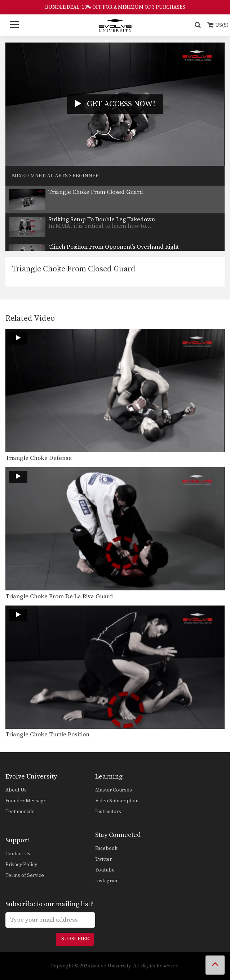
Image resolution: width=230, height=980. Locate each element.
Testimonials (20, 812)
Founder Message (26, 801)
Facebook (106, 848)
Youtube (105, 870)
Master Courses (114, 790)
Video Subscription (117, 801)
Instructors (108, 812)
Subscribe (75, 939)
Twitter (103, 859)
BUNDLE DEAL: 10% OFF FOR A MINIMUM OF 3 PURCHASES (115, 7)
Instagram (107, 881)
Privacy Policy (21, 865)
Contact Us (18, 854)
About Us (16, 790)
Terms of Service (25, 875)
